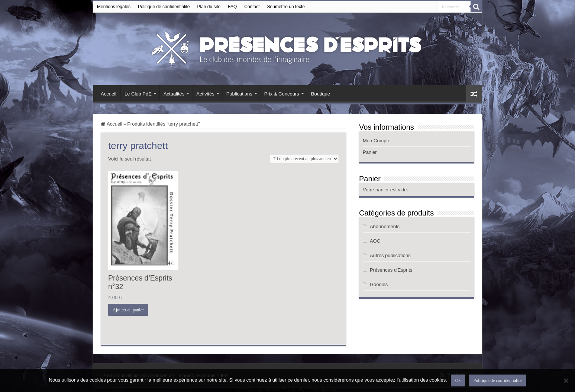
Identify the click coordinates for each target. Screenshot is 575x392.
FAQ (232, 7)
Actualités (174, 94)
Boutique (321, 94)
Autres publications (390, 255)
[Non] (566, 380)
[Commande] (304, 159)
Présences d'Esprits (391, 270)
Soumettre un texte (286, 7)
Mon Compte (377, 141)
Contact (252, 7)
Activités (205, 94)
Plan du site (209, 7)
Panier (370, 152)
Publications (239, 94)
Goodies (379, 284)
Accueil (109, 94)
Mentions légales (114, 7)
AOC (375, 241)
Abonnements (385, 226)
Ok (458, 380)
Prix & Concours (282, 94)
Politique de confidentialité (164, 7)
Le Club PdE (138, 94)
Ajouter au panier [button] (128, 310)
